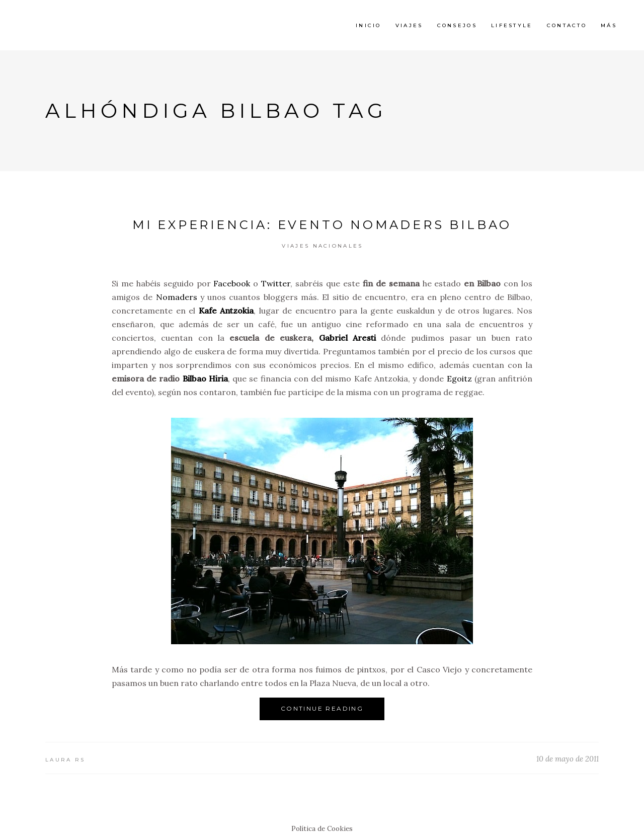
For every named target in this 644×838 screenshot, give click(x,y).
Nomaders (177, 297)
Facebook (232, 283)
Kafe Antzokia (226, 311)
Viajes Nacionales (322, 246)
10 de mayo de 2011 (568, 759)
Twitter (276, 283)
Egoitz (459, 378)
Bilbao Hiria (205, 378)
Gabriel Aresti (347, 338)
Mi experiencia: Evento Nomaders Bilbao (322, 225)
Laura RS (65, 760)
